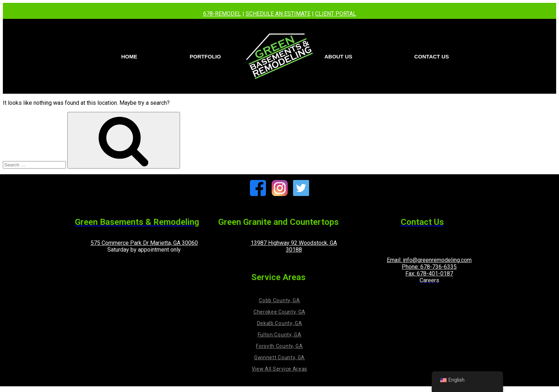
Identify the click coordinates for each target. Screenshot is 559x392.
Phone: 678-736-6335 (429, 267)
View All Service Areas (279, 369)
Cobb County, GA (279, 300)
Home (129, 56)
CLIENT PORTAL (336, 14)
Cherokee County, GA (279, 312)
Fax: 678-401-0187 (429, 274)
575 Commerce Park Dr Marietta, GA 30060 (144, 243)
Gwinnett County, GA (279, 357)
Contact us (432, 56)
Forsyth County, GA (279, 346)
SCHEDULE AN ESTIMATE (278, 14)
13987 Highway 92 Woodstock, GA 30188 (294, 246)
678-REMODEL (222, 14)
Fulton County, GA (280, 335)
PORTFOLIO (205, 56)
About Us (338, 56)
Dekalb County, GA (280, 323)
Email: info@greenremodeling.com (429, 260)
